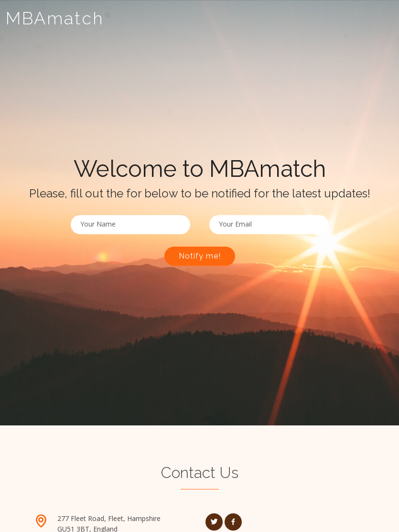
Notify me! (200, 256)
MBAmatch (55, 18)
